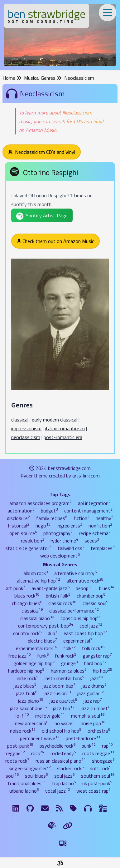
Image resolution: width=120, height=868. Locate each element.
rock (38, 753)
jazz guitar (91, 693)
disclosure (18, 518)
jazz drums (94, 686)
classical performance (74, 611)
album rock (36, 573)
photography (58, 533)
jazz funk (27, 693)
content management (88, 511)
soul (12, 776)
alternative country (75, 573)
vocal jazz (58, 791)
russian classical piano (61, 761)
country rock (27, 633)
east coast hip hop (85, 633)
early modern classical (55, 420)
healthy (105, 518)
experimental (78, 641)
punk (89, 746)
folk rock (93, 648)
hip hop (103, 671)
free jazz (19, 656)
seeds (92, 541)
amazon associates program (41, 503)
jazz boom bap (59, 686)
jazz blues (25, 686)
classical (20, 420)
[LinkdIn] (16, 808)
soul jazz (65, 776)
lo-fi (22, 716)
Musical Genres (43, 78)
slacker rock (70, 768)
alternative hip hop (38, 581)
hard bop (95, 663)
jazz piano (31, 701)
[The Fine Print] (52, 826)
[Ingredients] (103, 808)
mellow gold (50, 716)
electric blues (42, 641)
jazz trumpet (95, 708)
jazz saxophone (28, 708)
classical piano (37, 618)
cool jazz (91, 626)
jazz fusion (57, 693)
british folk (58, 596)
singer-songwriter (30, 768)
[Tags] (73, 808)
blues (107, 588)
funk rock (66, 656)
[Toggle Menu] (108, 13)
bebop (84, 588)
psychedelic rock (58, 746)
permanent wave (40, 738)
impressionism (26, 428)
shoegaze (103, 761)
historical (19, 526)
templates (103, 548)
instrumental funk (64, 678)
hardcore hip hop (26, 671)
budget (49, 511)
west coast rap (94, 791)
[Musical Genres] (88, 808)
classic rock (62, 603)
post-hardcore (83, 738)
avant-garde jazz (50, 588)
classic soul (96, 603)
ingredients (70, 526)
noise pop (93, 723)
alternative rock (85, 581)
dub (53, 633)
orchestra (99, 731)
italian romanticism (65, 428)
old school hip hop (62, 731)
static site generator (28, 548)
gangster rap (97, 656)
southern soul (98, 776)
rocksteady (63, 753)
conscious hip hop (80, 618)
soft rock (101, 768)
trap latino (64, 783)
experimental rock (36, 648)
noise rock (23, 731)
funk (43, 656)
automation (21, 511)
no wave (65, 723)
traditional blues (27, 783)
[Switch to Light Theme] (63, 843)
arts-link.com (86, 476)
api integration (94, 503)
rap (107, 746)
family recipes (52, 518)
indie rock (28, 678)
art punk (16, 588)
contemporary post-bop (46, 626)
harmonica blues (69, 671)
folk (70, 648)
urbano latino (24, 791)
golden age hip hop (34, 663)
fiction (82, 518)
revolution (33, 541)
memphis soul (88, 716)
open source (23, 533)
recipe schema (95, 533)
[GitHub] (30, 808)
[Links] (68, 826)
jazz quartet (63, 701)
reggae (15, 753)
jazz (97, 678)
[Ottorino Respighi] (60, 309)
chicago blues (27, 603)
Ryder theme (34, 476)
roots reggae (98, 753)
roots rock (17, 761)
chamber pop (91, 596)
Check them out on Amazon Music (55, 241)
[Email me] (45, 808)
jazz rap (93, 701)
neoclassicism (26, 437)
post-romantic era (63, 437)
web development (60, 556)
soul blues (36, 776)
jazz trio (64, 708)
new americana (32, 723)
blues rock (27, 596)
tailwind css (71, 548)
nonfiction (100, 526)
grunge (70, 663)
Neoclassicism (79, 78)
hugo (43, 526)
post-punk (20, 746)
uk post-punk (97, 783)
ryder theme (64, 541)
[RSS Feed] (59, 808)
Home (12, 78)
